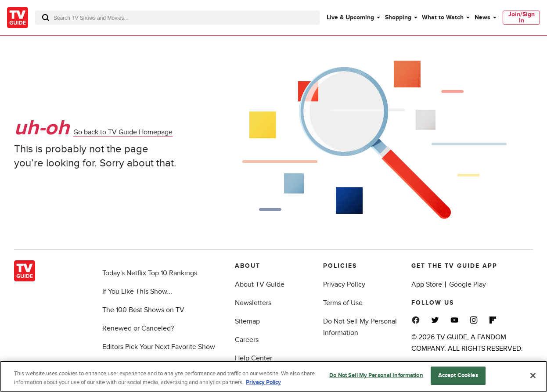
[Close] (533, 375)
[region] (273, 376)
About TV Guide (260, 284)
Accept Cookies (458, 375)
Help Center (254, 358)
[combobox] (177, 18)
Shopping (398, 17)
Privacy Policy (344, 284)
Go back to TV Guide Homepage (123, 132)
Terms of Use (343, 303)
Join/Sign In (522, 17)
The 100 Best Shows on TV (143, 310)
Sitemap (247, 321)
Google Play (468, 284)
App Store (427, 284)
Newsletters (253, 303)
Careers (247, 340)
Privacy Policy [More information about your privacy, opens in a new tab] (263, 382)
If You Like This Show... (137, 291)
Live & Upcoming (350, 17)
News (482, 17)
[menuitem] (353, 18)
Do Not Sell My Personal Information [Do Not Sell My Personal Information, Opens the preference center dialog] (376, 375)
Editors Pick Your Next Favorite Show (159, 347)
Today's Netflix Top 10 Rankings (150, 273)
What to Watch (443, 17)
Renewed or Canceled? (138, 328)
